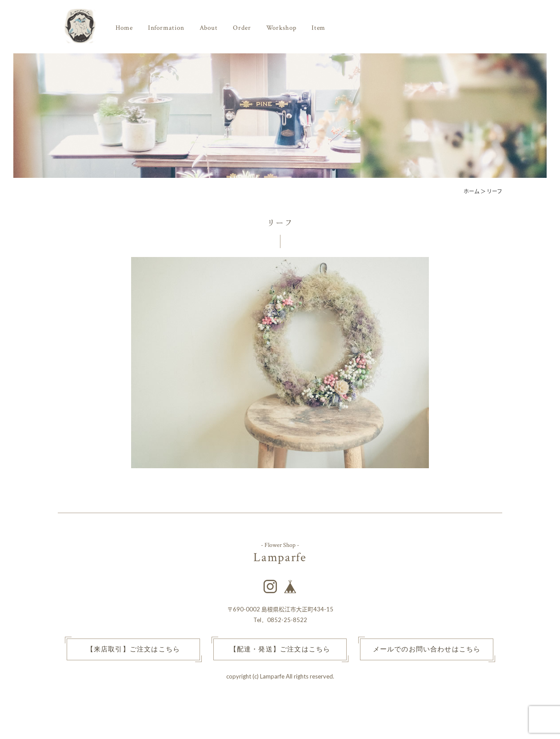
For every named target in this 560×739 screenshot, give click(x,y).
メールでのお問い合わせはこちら (427, 649)
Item (319, 28)
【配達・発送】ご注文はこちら (280, 649)
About (209, 28)
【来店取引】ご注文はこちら (134, 649)
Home (124, 28)
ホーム (472, 191)
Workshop (281, 28)
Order (242, 28)
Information (166, 28)
